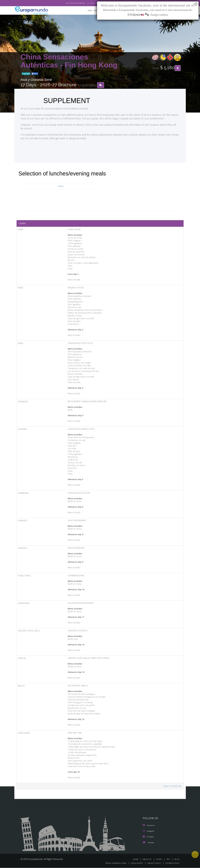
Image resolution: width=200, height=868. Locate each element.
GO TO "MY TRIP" (91, 3)
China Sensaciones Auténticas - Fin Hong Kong (69, 61)
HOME (137, 859)
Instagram (149, 831)
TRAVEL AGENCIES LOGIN (113, 863)
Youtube (148, 843)
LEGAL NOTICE (135, 863)
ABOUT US (148, 859)
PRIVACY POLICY (153, 863)
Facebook (149, 826)
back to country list (172, 787)
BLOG (177, 859)
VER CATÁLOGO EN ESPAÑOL (69, 3)
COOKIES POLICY (172, 863)
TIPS (169, 859)
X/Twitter (148, 837)
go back (26, 74)
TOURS (160, 859)
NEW (87, 11)
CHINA (61, 186)
